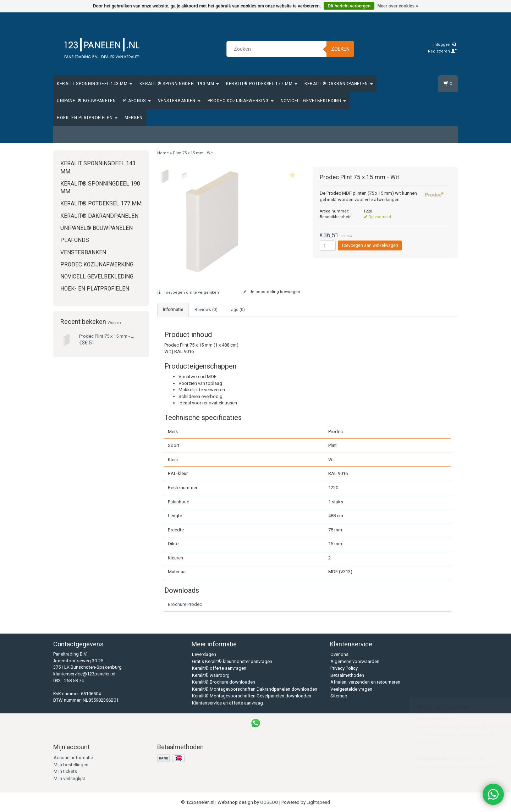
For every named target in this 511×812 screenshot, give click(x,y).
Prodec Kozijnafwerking (241, 101)
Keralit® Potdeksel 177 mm (262, 84)
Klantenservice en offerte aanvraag (227, 703)
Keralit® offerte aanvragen (219, 668)
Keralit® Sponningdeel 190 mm (179, 84)
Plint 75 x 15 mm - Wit (108, 336)
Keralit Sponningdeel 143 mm (95, 84)
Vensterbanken (179, 101)
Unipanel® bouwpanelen (86, 101)
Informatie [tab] (173, 310)
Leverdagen (204, 654)
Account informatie (73, 758)
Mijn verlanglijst (69, 778)
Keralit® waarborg (211, 675)
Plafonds (137, 101)
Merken (134, 118)
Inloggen (444, 45)
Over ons (339, 654)
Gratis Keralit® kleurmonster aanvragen (232, 661)
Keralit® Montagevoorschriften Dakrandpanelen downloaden (255, 689)
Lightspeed (318, 802)
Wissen (114, 322)
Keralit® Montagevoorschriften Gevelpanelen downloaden (252, 696)
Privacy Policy (344, 668)
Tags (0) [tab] (237, 310)
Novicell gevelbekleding (314, 101)
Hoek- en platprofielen (87, 118)
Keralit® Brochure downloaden (224, 682)
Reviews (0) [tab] (206, 310)
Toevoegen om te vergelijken (188, 292)
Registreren (442, 51)
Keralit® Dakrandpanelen (339, 84)
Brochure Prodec (185, 604)
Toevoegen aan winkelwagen (370, 245)
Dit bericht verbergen (349, 6)
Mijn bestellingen (71, 765)
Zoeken (340, 49)
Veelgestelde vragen (351, 689)
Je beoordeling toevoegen (272, 292)
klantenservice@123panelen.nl (84, 674)
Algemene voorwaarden (355, 661)
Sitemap (339, 696)
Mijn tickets (65, 771)
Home (163, 153)
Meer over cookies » (398, 6)
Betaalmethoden (347, 675)
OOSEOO (269, 802)
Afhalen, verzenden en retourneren (365, 682)
